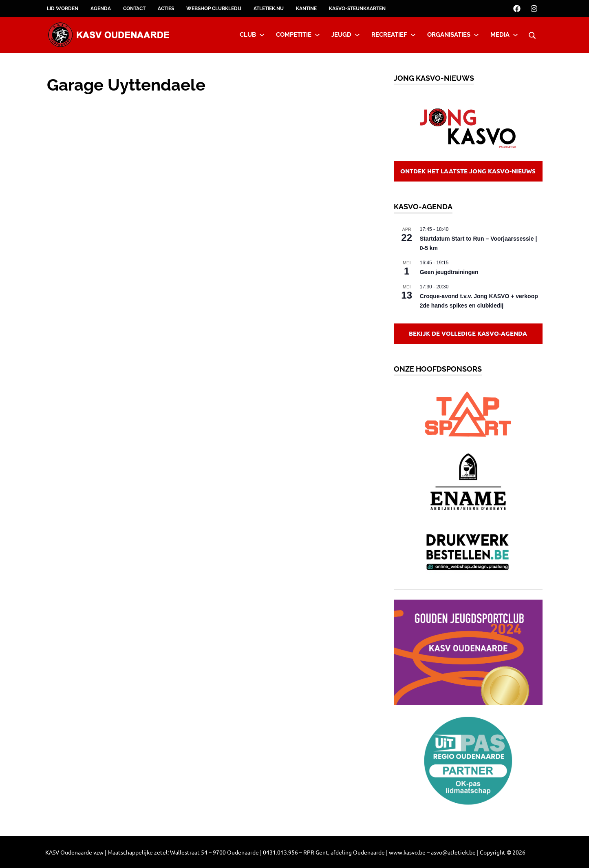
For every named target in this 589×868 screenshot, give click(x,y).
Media (504, 35)
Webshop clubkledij (214, 9)
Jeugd (346, 35)
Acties (166, 9)
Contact (134, 9)
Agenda (101, 9)
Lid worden (63, 9)
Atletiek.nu (269, 9)
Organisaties (453, 35)
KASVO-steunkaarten (357, 9)
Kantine (306, 9)
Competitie (298, 35)
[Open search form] (532, 34)
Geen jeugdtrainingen (449, 272)
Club (252, 35)
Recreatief (394, 35)
